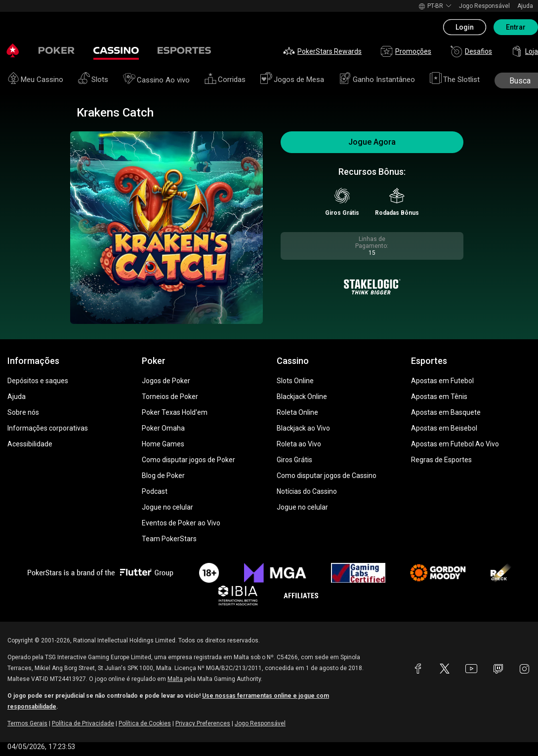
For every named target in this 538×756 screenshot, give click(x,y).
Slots (93, 80)
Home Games (163, 444)
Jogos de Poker (166, 381)
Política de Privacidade (83, 723)
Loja (524, 51)
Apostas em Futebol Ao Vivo (455, 444)
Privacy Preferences (203, 723)
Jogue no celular (167, 507)
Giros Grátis (294, 460)
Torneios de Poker (170, 397)
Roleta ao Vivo (299, 444)
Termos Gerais (27, 723)
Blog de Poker (163, 476)
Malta (175, 679)
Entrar (516, 27)
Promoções (406, 51)
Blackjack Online (302, 397)
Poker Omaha (163, 428)
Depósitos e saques (38, 381)
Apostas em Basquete (446, 412)
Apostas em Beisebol (444, 428)
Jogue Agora (372, 142)
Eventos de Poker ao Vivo (181, 523)
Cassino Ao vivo (156, 80)
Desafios (471, 51)
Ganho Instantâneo (377, 80)
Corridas (225, 80)
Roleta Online (297, 412)
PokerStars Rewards (322, 51)
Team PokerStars (169, 539)
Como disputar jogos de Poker (188, 460)
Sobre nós (23, 412)
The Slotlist (455, 80)
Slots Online (295, 381)
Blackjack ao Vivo (303, 428)
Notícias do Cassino (307, 491)
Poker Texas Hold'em (175, 412)
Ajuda (525, 6)
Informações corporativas (48, 428)
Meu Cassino (35, 80)
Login (465, 27)
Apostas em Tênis (439, 397)
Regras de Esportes (441, 460)
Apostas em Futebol (442, 381)
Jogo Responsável (484, 6)
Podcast (155, 491)
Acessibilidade (30, 444)
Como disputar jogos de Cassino (327, 476)
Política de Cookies (145, 723)
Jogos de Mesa (292, 80)
